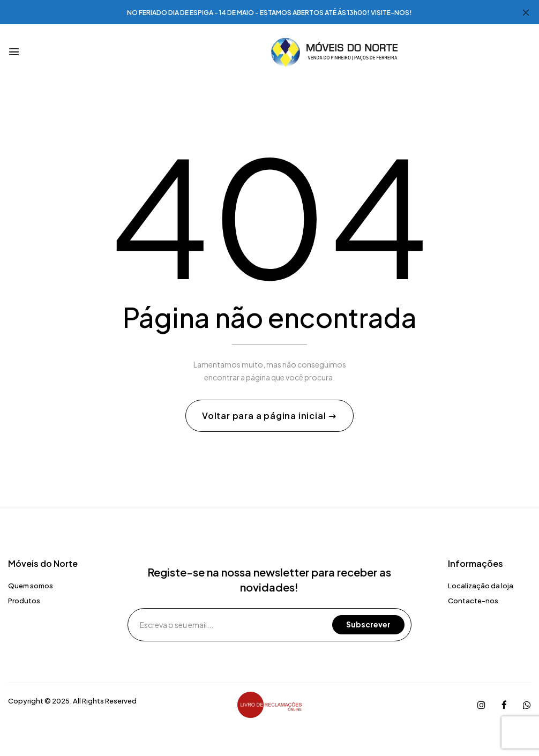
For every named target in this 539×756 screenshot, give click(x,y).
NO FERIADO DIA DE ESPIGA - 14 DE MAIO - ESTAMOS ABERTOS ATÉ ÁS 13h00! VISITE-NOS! (269, 13)
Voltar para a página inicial (265, 416)
